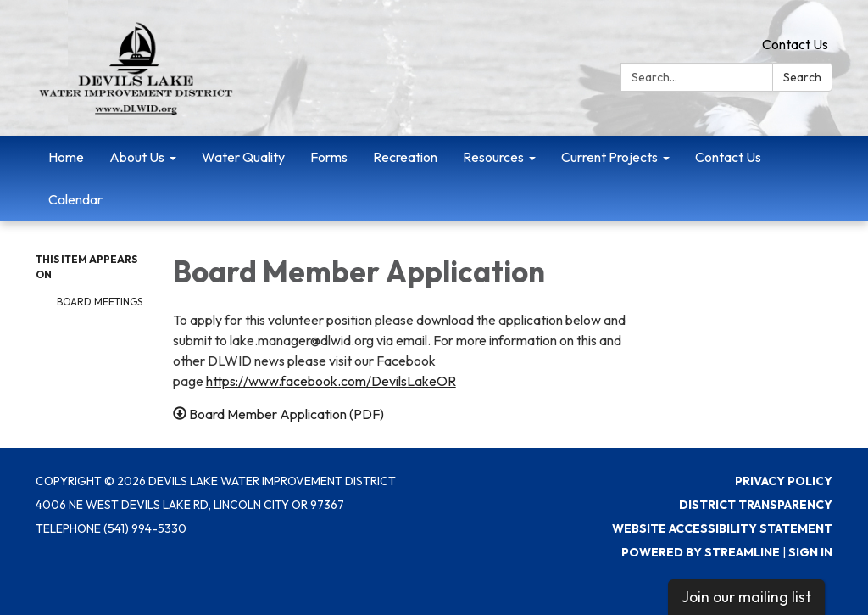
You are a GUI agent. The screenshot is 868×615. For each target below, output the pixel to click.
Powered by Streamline (701, 552)
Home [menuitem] (66, 157)
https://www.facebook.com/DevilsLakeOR (331, 381)
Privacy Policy (784, 481)
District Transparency (756, 505)
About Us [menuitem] (137, 157)
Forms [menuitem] (329, 157)
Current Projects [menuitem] (609, 157)
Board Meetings (100, 302)
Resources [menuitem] (493, 157)
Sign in (810, 552)
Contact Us (795, 44)
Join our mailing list (746, 597)
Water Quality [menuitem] (243, 157)
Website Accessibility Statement (722, 528)
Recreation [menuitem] (405, 157)
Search (802, 77)
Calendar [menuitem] (75, 199)
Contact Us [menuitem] (728, 157)
